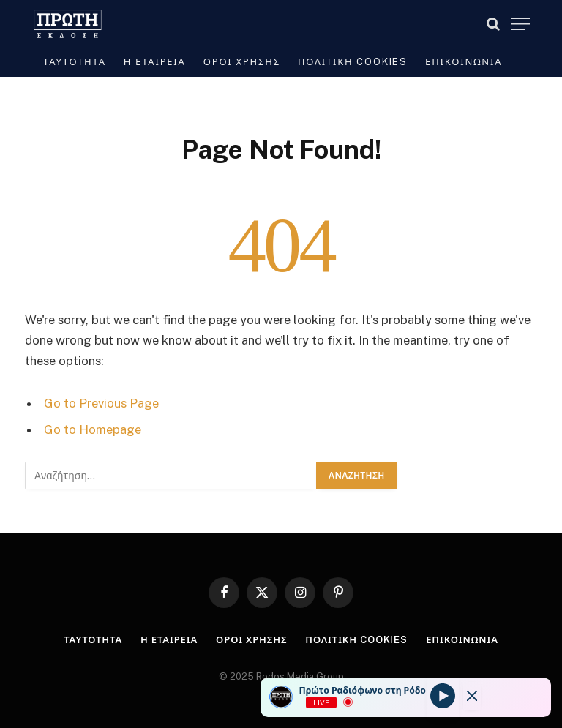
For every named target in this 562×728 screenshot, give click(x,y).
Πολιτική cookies (353, 62)
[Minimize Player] (472, 696)
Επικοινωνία (464, 62)
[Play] (443, 696)
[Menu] (520, 24)
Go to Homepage (93, 429)
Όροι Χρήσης (242, 62)
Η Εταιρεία (155, 62)
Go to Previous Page (101, 403)
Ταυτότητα (75, 62)
